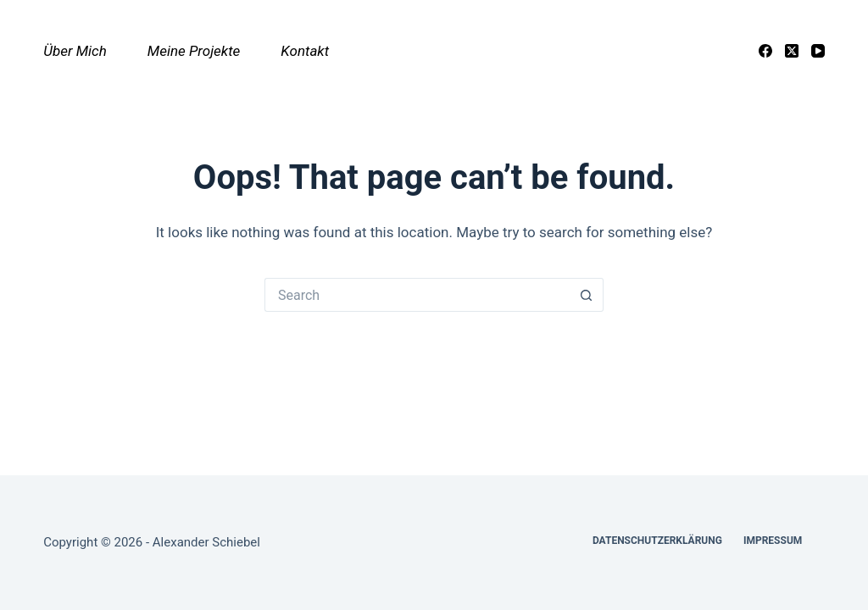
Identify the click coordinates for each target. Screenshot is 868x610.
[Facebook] (765, 51)
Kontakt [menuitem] (305, 51)
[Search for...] (417, 295)
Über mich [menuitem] (75, 51)
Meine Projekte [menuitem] (194, 51)
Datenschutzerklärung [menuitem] (657, 541)
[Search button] (587, 295)
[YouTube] (818, 51)
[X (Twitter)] (792, 51)
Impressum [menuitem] (773, 541)
